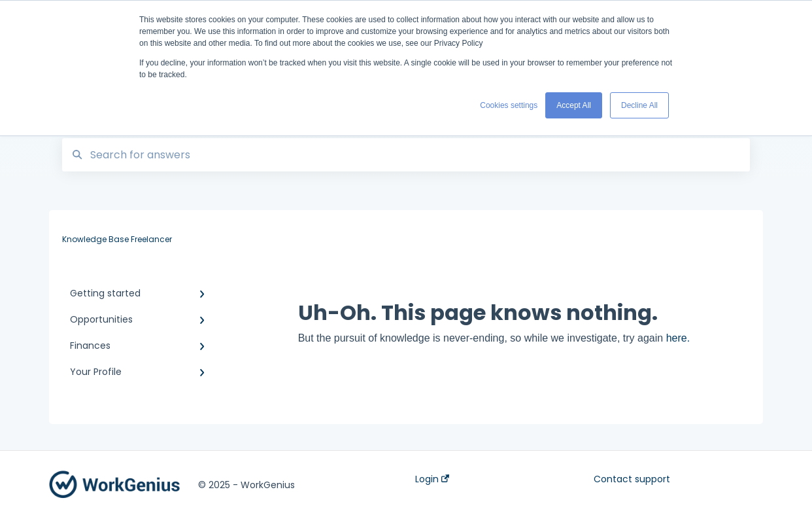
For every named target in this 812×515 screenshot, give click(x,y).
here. (678, 338)
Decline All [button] (639, 105)
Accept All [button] (574, 105)
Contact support (632, 479)
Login (432, 479)
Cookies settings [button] (509, 105)
